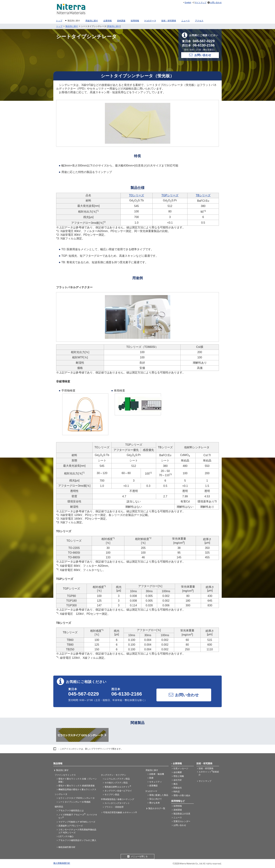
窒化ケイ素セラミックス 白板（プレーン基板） (78, 780)
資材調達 (178, 810)
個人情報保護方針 (62, 863)
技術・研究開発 (206, 768)
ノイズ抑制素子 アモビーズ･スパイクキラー (78, 816)
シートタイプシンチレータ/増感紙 (74, 802)
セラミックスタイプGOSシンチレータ (77, 798)
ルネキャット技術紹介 (209, 773)
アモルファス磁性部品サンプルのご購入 (77, 840)
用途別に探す (114, 26)
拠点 (176, 784)
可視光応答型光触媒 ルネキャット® (120, 812)
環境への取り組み (182, 795)
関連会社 (178, 788)
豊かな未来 (155, 803)
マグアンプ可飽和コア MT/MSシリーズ (77, 822)
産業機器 (153, 786)
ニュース (178, 818)
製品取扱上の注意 (182, 814)
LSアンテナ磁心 (66, 836)
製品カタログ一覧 (157, 808)
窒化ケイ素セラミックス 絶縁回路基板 (77, 786)
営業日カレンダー (182, 821)
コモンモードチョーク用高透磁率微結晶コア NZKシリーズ (77, 831)
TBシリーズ (203, 195)
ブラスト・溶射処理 (114, 807)
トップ (59, 26)
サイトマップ (201, 2)
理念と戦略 (179, 776)
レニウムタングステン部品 (117, 779)
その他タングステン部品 (116, 783)
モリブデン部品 (112, 795)
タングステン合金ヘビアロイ (118, 791)
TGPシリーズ (170, 195)
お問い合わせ (216, 2)
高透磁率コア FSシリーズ (71, 826)
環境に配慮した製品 (159, 795)
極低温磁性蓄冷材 (67, 847)
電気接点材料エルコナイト (118, 787)
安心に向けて (156, 799)
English (188, 2)
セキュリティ (156, 782)
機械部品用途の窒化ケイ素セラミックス (77, 789)
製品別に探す (72, 26)
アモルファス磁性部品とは (71, 811)
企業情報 (177, 763)
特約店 (177, 792)
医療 (151, 778)
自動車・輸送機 (157, 774)
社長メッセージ (181, 768)
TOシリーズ (136, 195)
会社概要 (178, 772)
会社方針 (178, 780)
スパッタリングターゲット (117, 803)
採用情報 (178, 806)
